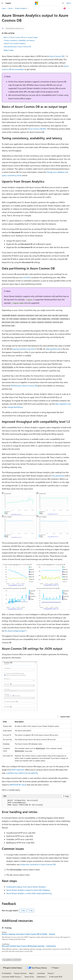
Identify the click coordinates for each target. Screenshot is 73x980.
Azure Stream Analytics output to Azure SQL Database (28, 890)
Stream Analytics (21, 8)
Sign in (69, 3)
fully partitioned (58, 476)
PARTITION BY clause (18, 785)
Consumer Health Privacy (11, 977)
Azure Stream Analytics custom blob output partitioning (29, 893)
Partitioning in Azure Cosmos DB (24, 386)
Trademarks (41, 977)
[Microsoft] (36, 3)
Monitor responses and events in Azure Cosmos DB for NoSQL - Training (28, 934)
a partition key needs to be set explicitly (22, 773)
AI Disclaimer (7, 973)
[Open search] (63, 3)
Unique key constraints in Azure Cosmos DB (38, 864)
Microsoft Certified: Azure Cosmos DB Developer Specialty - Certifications (29, 946)
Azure (10, 8)
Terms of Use (29, 977)
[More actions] (69, 8)
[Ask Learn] (65, 8)
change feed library (15, 407)
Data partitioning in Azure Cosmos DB (17, 47)
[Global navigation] (2, 3)
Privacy (50, 973)
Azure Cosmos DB (57, 56)
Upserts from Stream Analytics (15, 43)
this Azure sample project (15, 631)
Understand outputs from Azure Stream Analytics (26, 887)
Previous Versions (20, 973)
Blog (31, 973)
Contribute (41, 973)
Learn (4, 8)
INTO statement (18, 770)
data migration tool (63, 404)
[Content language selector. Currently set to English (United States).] (13, 968)
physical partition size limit (24, 349)
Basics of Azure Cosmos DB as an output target (21, 37)
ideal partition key (53, 349)
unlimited (27, 277)
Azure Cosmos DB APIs (37, 129)
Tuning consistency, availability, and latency (19, 40)
